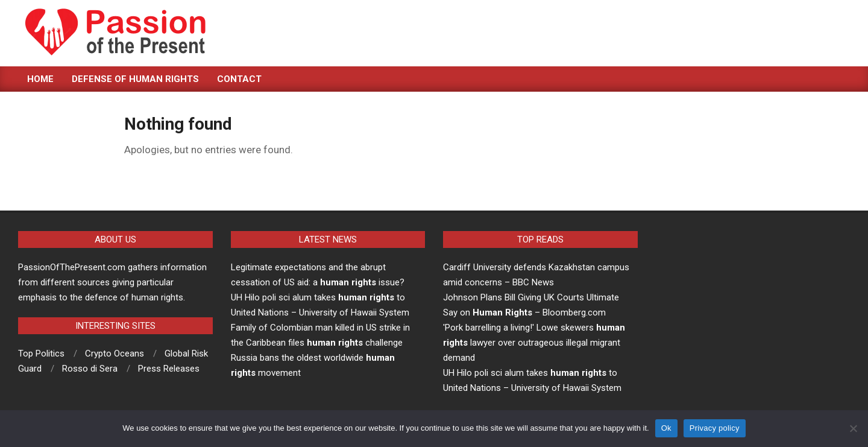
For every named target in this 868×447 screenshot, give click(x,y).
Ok (666, 428)
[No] (853, 428)
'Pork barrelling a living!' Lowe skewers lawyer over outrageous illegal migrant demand (534, 343)
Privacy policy (715, 428)
